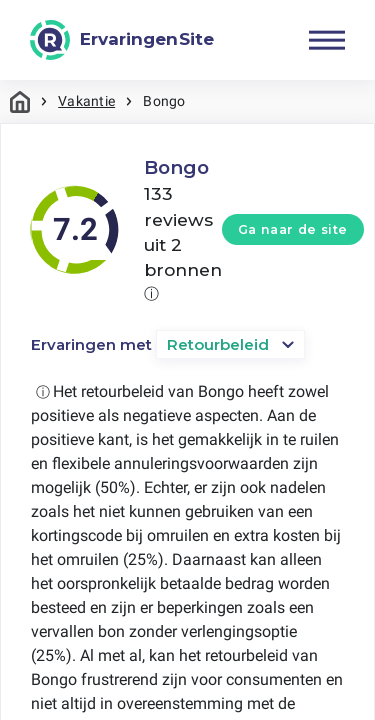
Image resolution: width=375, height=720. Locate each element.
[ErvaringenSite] (122, 40)
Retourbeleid (218, 344)
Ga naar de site (293, 229)
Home (20, 101)
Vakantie (86, 101)
